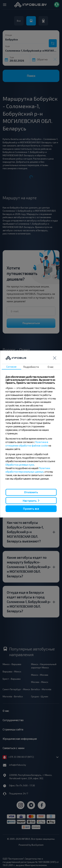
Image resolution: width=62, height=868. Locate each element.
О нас (51, 367)
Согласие (11, 367)
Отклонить (31, 492)
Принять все (31, 509)
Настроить (30, 500)
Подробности (31, 367)
